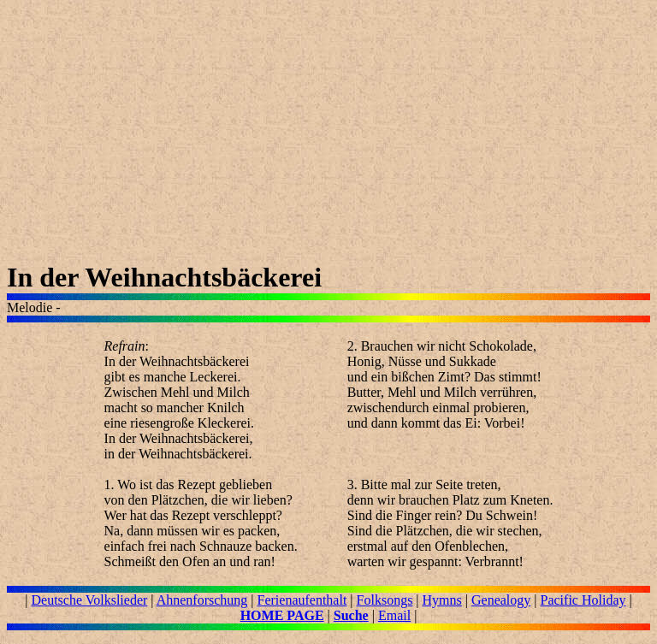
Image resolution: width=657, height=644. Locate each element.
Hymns (442, 600)
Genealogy (501, 600)
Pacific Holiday (583, 600)
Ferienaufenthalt (302, 600)
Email (394, 615)
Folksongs (385, 600)
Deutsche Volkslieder (90, 600)
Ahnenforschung (202, 600)
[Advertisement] (328, 142)
